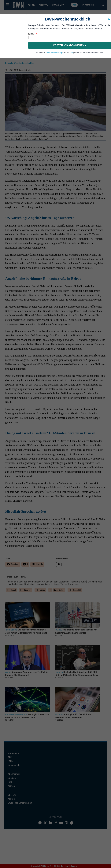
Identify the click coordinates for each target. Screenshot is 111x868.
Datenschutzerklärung (54, 53)
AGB (71, 53)
